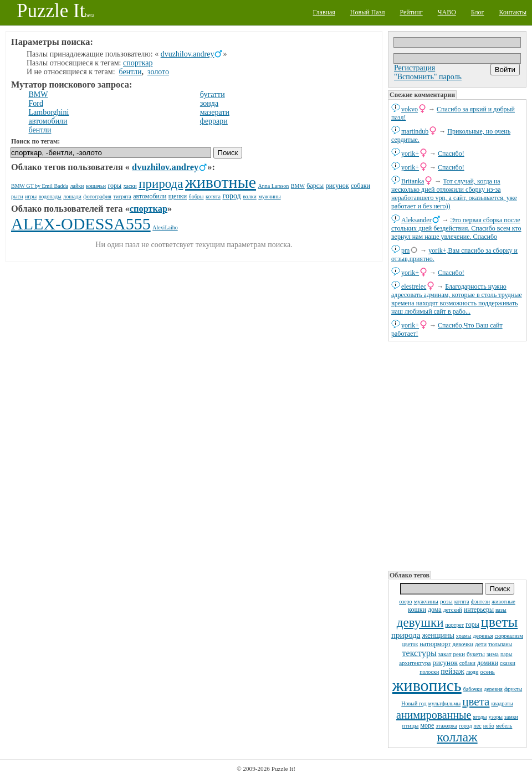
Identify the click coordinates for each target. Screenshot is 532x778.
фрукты (513, 689)
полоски (429, 672)
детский (453, 610)
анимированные (434, 715)
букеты (476, 654)
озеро (405, 602)
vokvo (410, 109)
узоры (495, 717)
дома (435, 610)
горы (472, 625)
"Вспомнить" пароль (428, 77)
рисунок (445, 662)
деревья (483, 636)
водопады (50, 196)
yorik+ (410, 153)
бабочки (473, 689)
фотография (97, 196)
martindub (415, 131)
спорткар (138, 63)
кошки (417, 610)
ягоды (480, 717)
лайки (77, 186)
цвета (476, 702)
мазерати (215, 112)
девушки (420, 623)
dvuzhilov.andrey (188, 54)
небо (489, 726)
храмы (464, 636)
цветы (499, 622)
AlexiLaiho (165, 227)
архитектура (415, 663)
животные (503, 602)
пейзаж (452, 671)
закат (445, 654)
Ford (36, 103)
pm (405, 250)
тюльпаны (500, 644)
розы (446, 601)
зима (493, 654)
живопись (427, 685)
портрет (455, 625)
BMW (39, 94)
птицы (411, 725)
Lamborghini (49, 112)
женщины (438, 635)
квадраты (502, 703)
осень (487, 672)
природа (406, 635)
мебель (504, 726)
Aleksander (416, 220)
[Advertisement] (457, 455)
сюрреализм (508, 636)
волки (250, 196)
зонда (209, 103)
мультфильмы (444, 703)
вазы (501, 610)
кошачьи (96, 186)
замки (511, 717)
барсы (315, 186)
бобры (196, 196)
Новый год (414, 703)
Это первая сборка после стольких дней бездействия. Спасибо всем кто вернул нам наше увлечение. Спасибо (456, 228)
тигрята (122, 196)
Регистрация (415, 68)
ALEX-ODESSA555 (81, 224)
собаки (467, 663)
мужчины (426, 601)
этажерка (446, 726)
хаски (130, 186)
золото (158, 72)
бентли (131, 72)
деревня (493, 689)
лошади (72, 196)
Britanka (413, 181)
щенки (178, 196)
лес (478, 726)
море (427, 725)
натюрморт (435, 644)
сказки (508, 663)
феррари (214, 121)
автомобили (48, 121)
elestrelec (414, 286)
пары (507, 654)
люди (472, 672)
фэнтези (480, 602)
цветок (410, 644)
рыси (17, 196)
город (465, 726)
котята (462, 602)
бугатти (213, 94)
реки (459, 654)
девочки (463, 644)
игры (31, 196)
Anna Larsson (274, 186)
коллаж (457, 737)
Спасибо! (451, 153)
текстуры (420, 653)
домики (488, 663)
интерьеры (479, 610)
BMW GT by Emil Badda (40, 186)
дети (481, 644)
